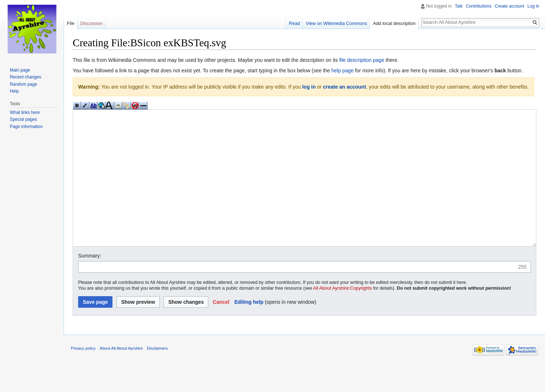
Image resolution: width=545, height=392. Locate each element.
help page (342, 71)
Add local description (394, 23)
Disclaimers (157, 375)
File (71, 23)
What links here (25, 112)
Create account (509, 6)
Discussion (91, 23)
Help (14, 91)
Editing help (249, 329)
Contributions (479, 6)
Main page (20, 70)
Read (295, 23)
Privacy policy (83, 375)
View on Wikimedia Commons (336, 23)
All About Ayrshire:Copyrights (342, 315)
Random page (23, 84)
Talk (459, 6)
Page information (26, 127)
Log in (533, 6)
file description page (362, 60)
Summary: (90, 283)
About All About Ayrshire (121, 375)
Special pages (23, 119)
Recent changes (25, 77)
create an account (344, 87)
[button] (221, 329)
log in (309, 87)
